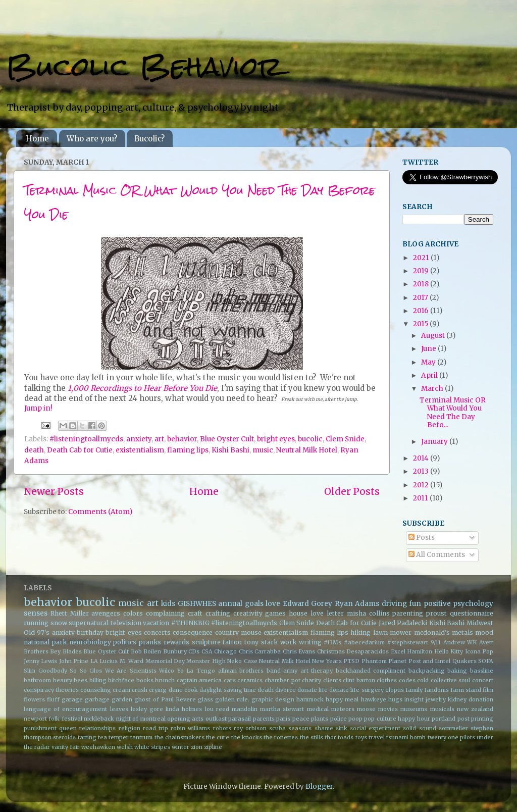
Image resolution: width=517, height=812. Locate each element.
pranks (150, 642)
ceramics (250, 680)
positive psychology (459, 604)
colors (133, 613)
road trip (156, 728)
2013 (422, 471)
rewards (176, 642)
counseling (96, 690)
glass (205, 699)
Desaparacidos (368, 651)
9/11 (436, 642)
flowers (34, 699)
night (123, 719)
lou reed (217, 709)
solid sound (419, 728)
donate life (313, 690)
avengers (106, 613)
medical (318, 709)
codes (407, 680)
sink (342, 728)
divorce (286, 690)
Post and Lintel (430, 661)
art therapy (317, 671)
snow (59, 623)
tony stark (261, 642)
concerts (157, 632)
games (275, 613)
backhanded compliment (371, 671)
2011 (421, 498)
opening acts (185, 719)
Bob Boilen (146, 651)
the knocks (247, 737)
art (159, 439)
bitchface (121, 680)
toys (361, 737)
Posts (422, 538)
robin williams (190, 728)
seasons (300, 728)
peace (301, 719)
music (263, 450)
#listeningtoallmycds (86, 439)
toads (346, 737)
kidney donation (471, 699)
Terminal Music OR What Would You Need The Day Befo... (453, 413)
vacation (156, 623)
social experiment (375, 728)
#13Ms (332, 642)
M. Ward (132, 661)
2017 (421, 298)
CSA (207, 651)
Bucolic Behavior (144, 66)
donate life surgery (356, 690)
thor (330, 737)
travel (377, 737)
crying (158, 690)
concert (483, 680)
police (339, 719)
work (288, 642)
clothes (387, 680)
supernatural (89, 623)
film (488, 690)
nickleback (99, 719)
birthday (90, 632)
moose (366, 709)
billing (98, 680)
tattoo (232, 642)
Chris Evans (299, 651)
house (298, 613)
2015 (421, 324)
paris (283, 719)
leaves (119, 709)
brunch (165, 680)
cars (230, 680)
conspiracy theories (51, 690)
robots (222, 728)
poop (355, 719)
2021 (422, 258)
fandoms (436, 690)
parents (264, 719)
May (429, 362)
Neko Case (242, 661)
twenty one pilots (451, 737)
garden (122, 699)
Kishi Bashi (230, 450)
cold (423, 680)
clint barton (359, 680)
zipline (213, 747)
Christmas (331, 651)
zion (197, 747)
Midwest (480, 623)
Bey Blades (66, 651)
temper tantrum (131, 737)
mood (484, 632)
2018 (422, 284)
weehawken (98, 747)
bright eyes (276, 439)
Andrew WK (460, 642)
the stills (312, 737)
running (36, 623)
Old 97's (37, 632)
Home (37, 139)
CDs (194, 651)
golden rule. (232, 699)
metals (462, 632)
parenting (408, 613)
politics (125, 642)
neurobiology (90, 642)
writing (310, 642)
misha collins (368, 613)
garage (72, 699)
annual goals (241, 604)
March (433, 389)
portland (444, 719)
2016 (422, 311)
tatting (87, 737)
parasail (240, 719)
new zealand (475, 709)
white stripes (152, 747)
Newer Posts (54, 491)
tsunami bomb (406, 737)
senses (36, 613)
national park (45, 642)
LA (94, 661)
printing (482, 719)
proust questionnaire (460, 613)
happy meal (342, 699)
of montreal (149, 719)
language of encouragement (65, 709)
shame (324, 728)
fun (415, 604)
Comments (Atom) (100, 512)
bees (81, 680)
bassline (482, 671)
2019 (422, 271)
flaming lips (188, 450)
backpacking (427, 671)
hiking (360, 632)
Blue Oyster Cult (227, 439)
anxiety (139, 439)
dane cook (183, 690)
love (273, 604)
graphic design (273, 699)
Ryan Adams (357, 604)
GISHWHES (197, 604)
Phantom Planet (384, 661)
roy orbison (250, 728)
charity (312, 680)
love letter (327, 613)
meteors (343, 709)
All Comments (437, 555)
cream (121, 690)
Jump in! (38, 408)
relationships (97, 728)
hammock (310, 699)
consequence (193, 632)
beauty (63, 680)
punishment (40, 728)
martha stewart (282, 709)
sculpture (206, 642)
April (430, 375)
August (434, 336)
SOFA (486, 661)
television (126, 623)
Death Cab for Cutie (80, 450)
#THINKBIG (190, 623)
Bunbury (175, 651)
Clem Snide (345, 439)
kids (168, 604)
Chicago (225, 651)
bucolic (310, 439)
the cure (218, 737)
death (34, 450)
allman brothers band (249, 671)
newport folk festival (53, 719)
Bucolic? (149, 139)
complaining (165, 613)
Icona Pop (479, 651)
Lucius (109, 661)
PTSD (351, 661)
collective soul (451, 680)
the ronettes (281, 737)
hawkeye (374, 699)
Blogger (319, 786)
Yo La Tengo (196, 671)
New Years (327, 661)
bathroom (37, 680)
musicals (442, 709)
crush (140, 690)
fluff (53, 699)
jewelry (436, 699)
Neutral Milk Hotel (307, 450)
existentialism (140, 450)
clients (332, 680)
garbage (97, 699)
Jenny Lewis (40, 661)
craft (195, 613)
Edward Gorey (308, 604)
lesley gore (147, 709)
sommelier (453, 728)
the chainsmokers (179, 737)
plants (320, 719)
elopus (395, 690)
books (145, 680)
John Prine (74, 661)
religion (130, 728)
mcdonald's (432, 632)
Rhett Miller (70, 613)
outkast (216, 719)
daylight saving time (228, 690)
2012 (422, 485)
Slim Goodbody (45, 671)
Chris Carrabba (260, 651)
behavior (182, 439)
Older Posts (352, 491)
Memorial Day (165, 661)
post (463, 719)
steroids (64, 737)
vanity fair (66, 747)
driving (394, 604)
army (290, 671)
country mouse (238, 632)
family (414, 690)
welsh (125, 747)
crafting (218, 613)
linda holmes (184, 709)
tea (102, 737)
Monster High (206, 661)
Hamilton (420, 651)
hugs (395, 699)
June (429, 349)
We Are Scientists (131, 671)
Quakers (464, 661)
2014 (422, 458)
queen (68, 728)
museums (414, 709)
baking (457, 671)
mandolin (245, 709)
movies (388, 709)
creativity (248, 613)
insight (414, 699)
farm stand (466, 690)
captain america (199, 680)
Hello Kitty (449, 651)
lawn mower (392, 632)
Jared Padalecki (403, 623)
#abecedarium (364, 642)
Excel (398, 651)
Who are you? (92, 139)
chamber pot (282, 680)
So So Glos (86, 671)
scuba (277, 728)
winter (180, 747)
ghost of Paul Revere (165, 699)
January (435, 442)
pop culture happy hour (397, 719)
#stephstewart (408, 642)
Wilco (167, 671)
